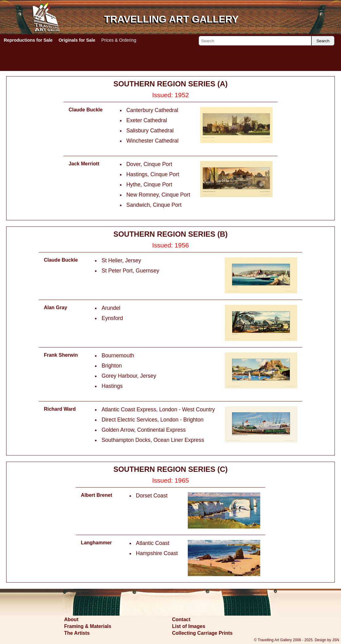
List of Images (189, 626)
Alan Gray (55, 307)
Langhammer (96, 543)
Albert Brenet (96, 495)
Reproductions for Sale (28, 40)
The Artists (77, 633)
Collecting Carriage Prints (202, 633)
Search (323, 41)
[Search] (255, 41)
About (71, 619)
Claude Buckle (85, 110)
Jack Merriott (84, 164)
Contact (181, 619)
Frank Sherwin (61, 355)
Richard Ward (60, 409)
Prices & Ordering (119, 40)
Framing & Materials (88, 626)
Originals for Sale (77, 40)
